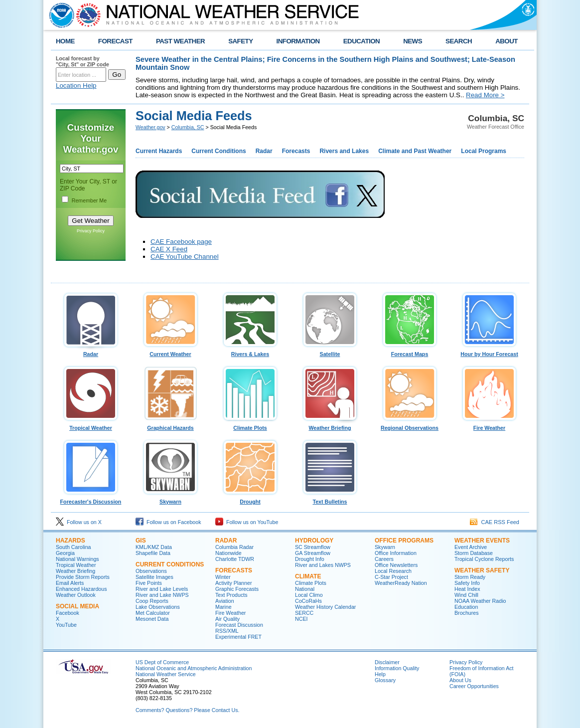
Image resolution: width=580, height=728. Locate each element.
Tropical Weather (91, 425)
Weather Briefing (330, 425)
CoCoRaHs (308, 601)
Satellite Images (154, 577)
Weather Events (482, 541)
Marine (223, 607)
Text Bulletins (330, 499)
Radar (264, 151)
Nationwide (228, 553)
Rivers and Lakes (344, 151)
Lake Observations (158, 607)
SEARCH (459, 41)
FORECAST (115, 41)
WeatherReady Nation (401, 583)
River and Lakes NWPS (323, 565)
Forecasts (296, 151)
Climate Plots (250, 425)
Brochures (467, 613)
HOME (65, 41)
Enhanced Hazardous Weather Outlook (81, 592)
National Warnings (77, 559)
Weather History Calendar (325, 607)
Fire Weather (489, 425)
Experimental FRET (238, 637)
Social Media (77, 606)
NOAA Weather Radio (480, 601)
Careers (384, 559)
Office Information (396, 553)
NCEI (301, 619)
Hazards (71, 541)
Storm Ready (470, 577)
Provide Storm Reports (83, 577)
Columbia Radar (234, 547)
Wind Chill (466, 595)
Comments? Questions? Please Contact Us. (187, 710)
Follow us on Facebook (168, 522)
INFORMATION (298, 41)
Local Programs (484, 151)
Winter (223, 577)
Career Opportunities (474, 686)
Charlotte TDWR (235, 559)
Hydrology (314, 541)
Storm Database (474, 553)
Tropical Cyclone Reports (484, 559)
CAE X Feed (169, 249)
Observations (151, 571)
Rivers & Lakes (250, 352)
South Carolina (73, 547)
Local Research (393, 571)
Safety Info (467, 583)
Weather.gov (150, 127)
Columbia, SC (188, 127)
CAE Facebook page (181, 242)
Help (380, 674)
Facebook (68, 613)
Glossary (385, 680)
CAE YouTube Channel (185, 257)
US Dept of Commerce (162, 662)
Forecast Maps (410, 352)
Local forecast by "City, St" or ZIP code (82, 61)
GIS (141, 541)
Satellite (330, 352)
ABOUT (507, 41)
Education (466, 607)
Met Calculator (153, 613)
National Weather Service (166, 674)
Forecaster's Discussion (91, 499)
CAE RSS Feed (495, 522)
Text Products (231, 595)
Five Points (149, 583)
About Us (460, 680)
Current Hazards (159, 151)
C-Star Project (391, 577)
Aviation (225, 601)
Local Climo (309, 595)
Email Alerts (70, 583)
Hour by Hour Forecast (489, 352)
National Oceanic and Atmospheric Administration (194, 668)
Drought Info (310, 559)
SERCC (304, 613)
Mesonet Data (152, 619)
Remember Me (89, 200)
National (305, 589)
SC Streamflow (313, 547)
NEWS (413, 41)
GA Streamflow (313, 553)
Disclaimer (387, 662)
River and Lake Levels (162, 589)
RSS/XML (227, 631)
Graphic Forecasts (237, 589)
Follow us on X (79, 522)
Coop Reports (152, 601)
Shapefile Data (153, 553)
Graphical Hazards (170, 425)
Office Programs (404, 541)
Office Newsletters (396, 565)
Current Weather (170, 352)
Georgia (65, 553)
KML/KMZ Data (154, 547)
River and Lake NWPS (162, 595)
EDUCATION (362, 41)
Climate (308, 576)
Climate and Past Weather (415, 151)
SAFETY (240, 41)
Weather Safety (482, 570)
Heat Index (467, 589)
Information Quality (397, 668)
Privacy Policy (91, 231)
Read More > (485, 95)
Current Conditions (218, 151)
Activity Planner (233, 583)
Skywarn (170, 499)
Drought (250, 499)
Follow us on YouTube (247, 522)
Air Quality (227, 619)
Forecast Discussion (239, 625)
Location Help (76, 86)
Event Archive (471, 547)
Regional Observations (410, 425)
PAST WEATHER (180, 41)
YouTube (66, 625)
